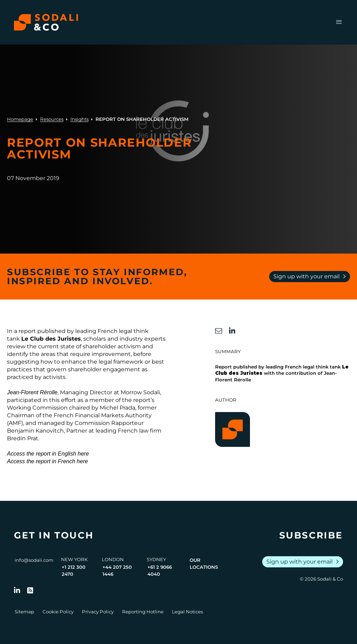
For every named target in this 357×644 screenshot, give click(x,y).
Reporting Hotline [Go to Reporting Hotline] (143, 612)
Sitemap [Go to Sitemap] (24, 612)
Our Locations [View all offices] (204, 564)
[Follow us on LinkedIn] (17, 590)
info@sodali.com (34, 560)
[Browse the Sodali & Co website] (46, 22)
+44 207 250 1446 (117, 571)
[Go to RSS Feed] (30, 590)
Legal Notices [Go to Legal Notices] (187, 612)
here (83, 454)
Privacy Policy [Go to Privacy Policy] (98, 612)
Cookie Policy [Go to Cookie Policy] (58, 612)
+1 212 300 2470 (74, 571)
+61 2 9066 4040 (160, 571)
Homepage (20, 119)
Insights (79, 119)
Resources (52, 119)
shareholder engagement (104, 369)
